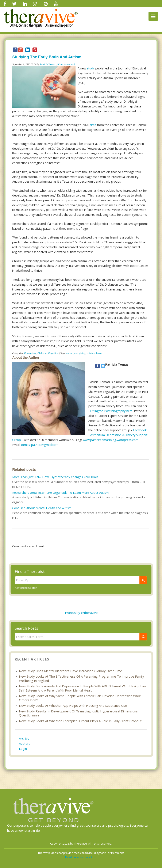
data (93, 125)
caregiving (80, 353)
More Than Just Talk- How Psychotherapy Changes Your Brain (55, 477)
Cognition (53, 353)
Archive (24, 738)
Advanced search (26, 588)
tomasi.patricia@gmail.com (40, 445)
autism (70, 353)
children (91, 353)
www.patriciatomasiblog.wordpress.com (111, 440)
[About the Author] (66, 64)
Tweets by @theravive (81, 613)
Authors (25, 743)
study (91, 68)
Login (23, 749)
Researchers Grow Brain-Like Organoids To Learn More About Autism (60, 493)
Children (42, 353)
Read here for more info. (81, 857)
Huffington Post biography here (110, 411)
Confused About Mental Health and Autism (42, 508)
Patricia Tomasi (48, 64)
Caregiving (30, 353)
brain (99, 353)
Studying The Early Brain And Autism (47, 57)
